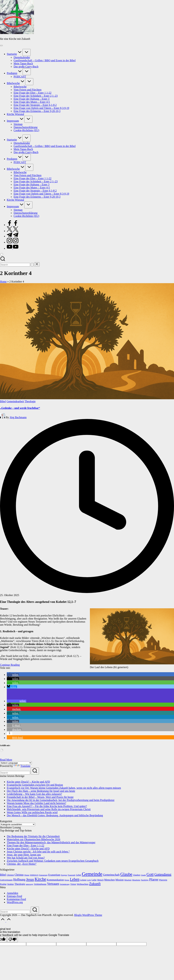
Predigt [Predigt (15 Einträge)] (3, 884)
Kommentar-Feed (16, 899)
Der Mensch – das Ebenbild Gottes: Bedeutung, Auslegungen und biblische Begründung (55, 815)
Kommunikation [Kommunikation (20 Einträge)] (55, 880)
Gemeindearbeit (15, 401)
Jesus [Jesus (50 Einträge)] (30, 879)
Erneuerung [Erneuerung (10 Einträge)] (43, 875)
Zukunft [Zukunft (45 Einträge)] (95, 884)
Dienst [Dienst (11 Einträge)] (27, 875)
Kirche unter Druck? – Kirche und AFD (28, 782)
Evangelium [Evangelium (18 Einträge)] (54, 875)
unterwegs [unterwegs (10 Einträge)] (29, 884)
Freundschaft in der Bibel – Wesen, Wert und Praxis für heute (40, 797)
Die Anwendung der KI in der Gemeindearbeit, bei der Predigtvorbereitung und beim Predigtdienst (61, 800)
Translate (22, 766)
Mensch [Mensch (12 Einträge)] (100, 880)
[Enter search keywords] (15, 773)
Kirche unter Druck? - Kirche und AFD (28, 849)
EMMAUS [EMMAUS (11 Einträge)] (34, 875)
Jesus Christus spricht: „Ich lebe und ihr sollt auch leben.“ (38, 852)
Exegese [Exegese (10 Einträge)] (64, 875)
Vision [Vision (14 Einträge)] (73, 884)
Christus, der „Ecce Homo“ (22, 864)
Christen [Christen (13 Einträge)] (10, 875)
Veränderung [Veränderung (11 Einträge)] (65, 884)
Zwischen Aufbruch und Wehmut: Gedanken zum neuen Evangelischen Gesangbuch (53, 861)
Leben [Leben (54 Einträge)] (75, 879)
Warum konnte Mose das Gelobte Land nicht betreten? (36, 803)
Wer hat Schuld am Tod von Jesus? (26, 858)
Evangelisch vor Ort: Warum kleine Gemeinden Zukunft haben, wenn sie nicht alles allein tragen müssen (64, 788)
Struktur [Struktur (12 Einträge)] (11, 884)
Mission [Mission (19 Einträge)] (119, 880)
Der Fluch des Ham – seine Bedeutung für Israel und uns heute (41, 791)
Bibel (3, 401)
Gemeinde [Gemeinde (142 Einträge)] (92, 874)
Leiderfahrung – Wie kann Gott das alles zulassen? (34, 794)
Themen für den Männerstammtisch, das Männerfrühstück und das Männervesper (51, 842)
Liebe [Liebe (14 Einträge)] (94, 880)
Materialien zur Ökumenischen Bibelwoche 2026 (34, 839)
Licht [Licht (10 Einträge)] (89, 880)
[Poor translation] (12, 939)
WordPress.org (15, 902)
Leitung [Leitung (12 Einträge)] (83, 880)
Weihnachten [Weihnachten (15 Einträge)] (82, 884)
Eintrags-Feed (14, 896)
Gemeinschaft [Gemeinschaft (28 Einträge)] (111, 875)
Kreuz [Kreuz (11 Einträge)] (67, 880)
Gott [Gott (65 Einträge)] (150, 874)
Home (3, 282)
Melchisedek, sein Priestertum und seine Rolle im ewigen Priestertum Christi (49, 809)
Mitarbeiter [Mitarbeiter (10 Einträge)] (136, 880)
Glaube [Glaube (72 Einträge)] (126, 874)
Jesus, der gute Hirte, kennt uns (24, 855)
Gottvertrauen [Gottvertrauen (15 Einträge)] (6, 880)
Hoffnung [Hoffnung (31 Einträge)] (19, 880)
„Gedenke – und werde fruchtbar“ (20, 408)
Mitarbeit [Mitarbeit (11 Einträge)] (128, 880)
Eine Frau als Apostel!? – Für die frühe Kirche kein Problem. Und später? (47, 806)
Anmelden (12, 893)
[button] (32, 265)
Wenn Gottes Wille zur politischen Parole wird (32, 812)
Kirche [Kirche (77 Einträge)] (40, 879)
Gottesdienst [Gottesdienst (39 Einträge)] (163, 874)
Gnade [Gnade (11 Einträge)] (143, 875)
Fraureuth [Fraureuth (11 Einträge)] (71, 875)
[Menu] (1, 46)
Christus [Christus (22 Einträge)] (19, 875)
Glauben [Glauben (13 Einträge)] (136, 875)
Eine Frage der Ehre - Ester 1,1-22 (25, 845)
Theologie (30, 401)
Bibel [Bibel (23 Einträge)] (3, 875)
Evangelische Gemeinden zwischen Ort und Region (35, 785)
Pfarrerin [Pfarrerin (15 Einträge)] (163, 880)
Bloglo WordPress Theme (88, 915)
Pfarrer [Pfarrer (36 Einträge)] (154, 879)
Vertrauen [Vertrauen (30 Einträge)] (53, 884)
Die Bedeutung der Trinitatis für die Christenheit (33, 836)
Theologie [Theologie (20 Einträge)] (20, 884)
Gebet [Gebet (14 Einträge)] (79, 875)
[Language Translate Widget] (16, 763)
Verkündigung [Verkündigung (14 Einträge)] (40, 884)
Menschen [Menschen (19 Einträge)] (110, 880)
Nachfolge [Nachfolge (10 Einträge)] (145, 880)
